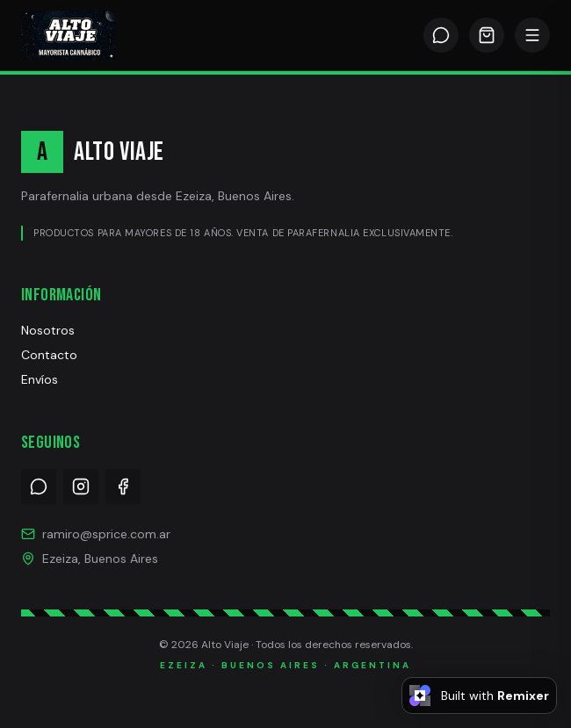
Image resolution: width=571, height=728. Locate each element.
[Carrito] (487, 35)
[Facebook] (123, 487)
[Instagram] (81, 487)
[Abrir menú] (532, 35)
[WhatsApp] (441, 35)
